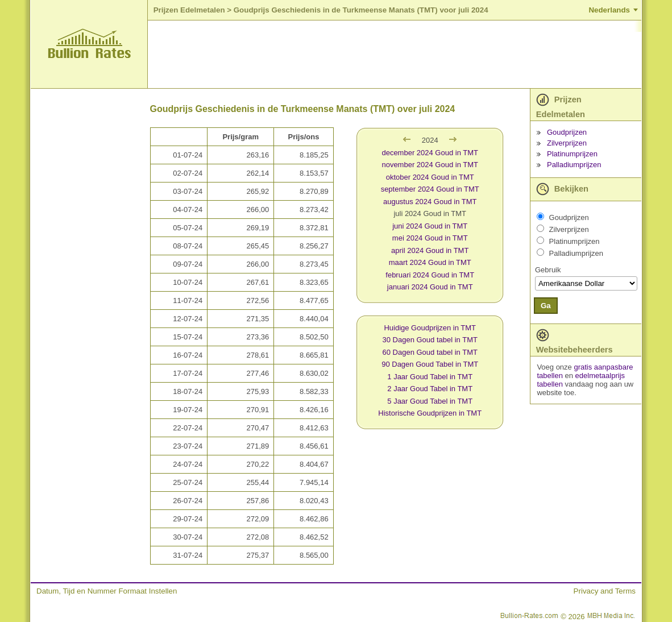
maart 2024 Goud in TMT (430, 262)
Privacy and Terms (605, 591)
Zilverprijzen (567, 143)
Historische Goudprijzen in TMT (430, 413)
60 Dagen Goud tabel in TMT (430, 352)
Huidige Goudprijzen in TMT (430, 328)
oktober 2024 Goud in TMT (430, 177)
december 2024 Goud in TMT (430, 153)
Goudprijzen (567, 132)
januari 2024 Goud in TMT (430, 287)
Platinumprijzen (572, 154)
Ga (546, 306)
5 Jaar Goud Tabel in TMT (430, 401)
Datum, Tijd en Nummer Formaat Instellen (107, 591)
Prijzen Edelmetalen (189, 10)
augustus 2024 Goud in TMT (430, 202)
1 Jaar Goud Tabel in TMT (430, 377)
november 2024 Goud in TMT (430, 165)
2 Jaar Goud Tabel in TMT (430, 389)
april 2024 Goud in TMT (430, 250)
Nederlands (609, 10)
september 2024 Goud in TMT (430, 189)
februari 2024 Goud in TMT (430, 275)
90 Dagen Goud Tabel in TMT (430, 364)
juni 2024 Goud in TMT (430, 226)
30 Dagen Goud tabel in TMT (430, 340)
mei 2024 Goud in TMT (430, 238)
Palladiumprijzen (574, 165)
